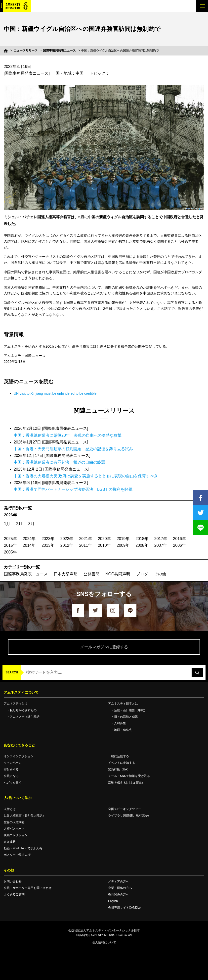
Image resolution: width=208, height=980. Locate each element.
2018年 (142, 539)
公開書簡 (91, 574)
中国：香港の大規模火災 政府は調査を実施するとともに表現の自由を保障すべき (86, 476)
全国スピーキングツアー (125, 809)
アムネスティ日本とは (123, 704)
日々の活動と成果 (126, 717)
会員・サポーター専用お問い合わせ (28, 888)
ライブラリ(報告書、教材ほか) (128, 816)
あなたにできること (19, 745)
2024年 (29, 539)
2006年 (179, 545)
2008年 (142, 545)
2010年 (104, 545)
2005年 (10, 552)
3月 (31, 524)
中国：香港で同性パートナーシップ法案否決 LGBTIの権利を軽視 (73, 489)
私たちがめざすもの (23, 710)
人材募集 (120, 723)
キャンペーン (13, 763)
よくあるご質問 (14, 894)
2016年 (179, 539)
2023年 (48, 539)
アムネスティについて (21, 692)
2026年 (10, 515)
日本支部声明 (66, 574)
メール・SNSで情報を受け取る (129, 776)
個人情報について (104, 942)
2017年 (161, 539)
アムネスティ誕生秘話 (25, 717)
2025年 (10, 539)
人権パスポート (14, 829)
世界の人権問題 (14, 822)
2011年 (85, 545)
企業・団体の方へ (120, 888)
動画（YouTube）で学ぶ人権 (23, 848)
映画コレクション (16, 835)
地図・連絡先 (123, 730)
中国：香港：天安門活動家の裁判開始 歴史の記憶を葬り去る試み (73, 449)
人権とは (10, 809)
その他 (160, 574)
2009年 (123, 545)
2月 (19, 524)
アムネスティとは (16, 704)
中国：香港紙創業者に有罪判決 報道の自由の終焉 (59, 462)
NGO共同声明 (118, 574)
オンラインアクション (19, 756)
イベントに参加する (122, 763)
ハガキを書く (13, 783)
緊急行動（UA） (119, 769)
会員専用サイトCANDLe (124, 908)
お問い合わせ (13, 881)
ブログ (142, 574)
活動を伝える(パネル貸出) (125, 783)
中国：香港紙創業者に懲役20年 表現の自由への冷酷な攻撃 (68, 435)
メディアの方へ (119, 881)
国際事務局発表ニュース (59, 51)
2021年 (85, 539)
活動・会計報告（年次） (130, 710)
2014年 (29, 545)
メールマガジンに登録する (104, 647)
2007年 (161, 545)
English (113, 901)
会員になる (11, 776)
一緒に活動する (119, 756)
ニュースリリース (26, 51)
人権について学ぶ (18, 798)
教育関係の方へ (119, 894)
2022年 (67, 539)
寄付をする (11, 769)
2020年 (104, 539)
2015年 (10, 545)
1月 (7, 524)
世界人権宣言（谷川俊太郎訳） (25, 816)
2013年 (48, 545)
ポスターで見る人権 (17, 855)
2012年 (67, 545)
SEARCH (12, 672)
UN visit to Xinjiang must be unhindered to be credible (55, 393)
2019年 (123, 539)
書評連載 (10, 842)
